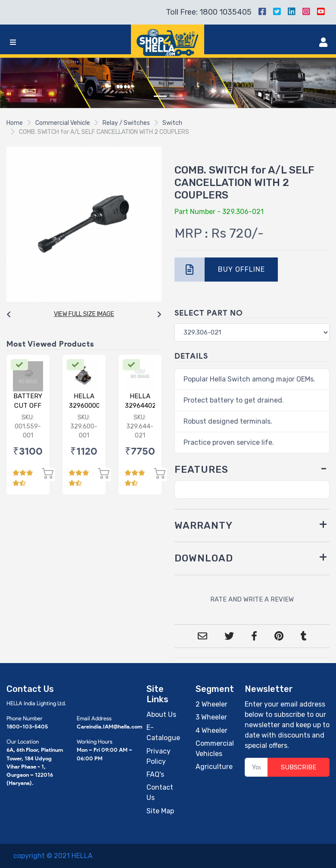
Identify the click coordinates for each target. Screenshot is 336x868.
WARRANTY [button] (204, 525)
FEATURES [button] (201, 470)
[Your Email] (257, 767)
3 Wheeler (211, 717)
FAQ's (155, 774)
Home (15, 123)
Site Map (160, 811)
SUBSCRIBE (299, 767)
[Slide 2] (176, 96)
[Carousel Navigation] (84, 315)
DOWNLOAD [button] (204, 558)
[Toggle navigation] (13, 42)
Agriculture (214, 767)
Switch (172, 123)
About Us (161, 715)
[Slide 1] (160, 96)
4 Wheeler (212, 730)
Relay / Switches (126, 123)
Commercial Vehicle (63, 123)
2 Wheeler (212, 704)
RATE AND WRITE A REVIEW (252, 599)
